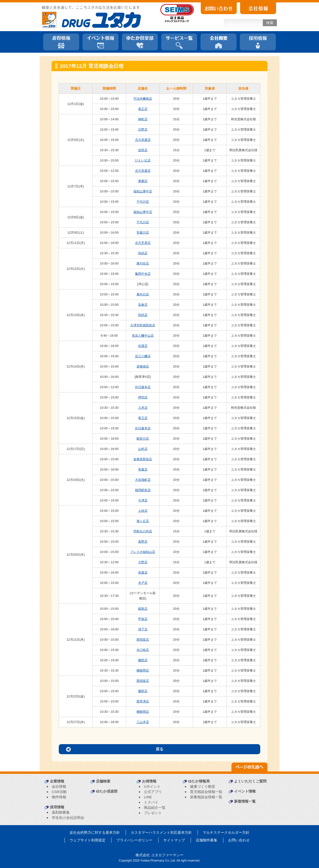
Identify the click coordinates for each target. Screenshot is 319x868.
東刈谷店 (143, 263)
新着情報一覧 (245, 801)
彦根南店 (143, 366)
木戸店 (143, 583)
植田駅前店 (143, 490)
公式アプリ (153, 792)
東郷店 (143, 181)
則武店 (143, 253)
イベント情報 (245, 791)
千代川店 (143, 202)
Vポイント (152, 786)
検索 (270, 23)
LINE (148, 797)
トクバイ (151, 802)
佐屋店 (143, 346)
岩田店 (143, 150)
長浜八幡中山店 (143, 336)
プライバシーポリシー (134, 840)
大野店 (143, 562)
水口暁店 (143, 650)
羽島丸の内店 (143, 531)
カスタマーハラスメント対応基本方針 (161, 832)
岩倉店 (143, 305)
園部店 (143, 660)
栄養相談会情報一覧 (206, 797)
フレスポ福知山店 (143, 552)
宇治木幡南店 (143, 99)
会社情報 (59, 786)
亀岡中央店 (143, 274)
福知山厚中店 (143, 191)
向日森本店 (143, 387)
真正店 (143, 109)
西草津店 (143, 701)
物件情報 (59, 797)
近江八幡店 (143, 356)
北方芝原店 (143, 243)
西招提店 (143, 640)
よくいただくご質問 (250, 781)
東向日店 (143, 294)
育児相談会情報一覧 (206, 792)
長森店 (143, 469)
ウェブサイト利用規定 (88, 840)
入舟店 (143, 408)
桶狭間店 (143, 670)
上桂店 (143, 511)
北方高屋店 (143, 140)
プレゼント (153, 813)
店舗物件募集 (207, 840)
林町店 (143, 119)
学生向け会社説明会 (68, 818)
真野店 (143, 542)
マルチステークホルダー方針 (226, 832)
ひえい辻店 (143, 160)
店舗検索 (103, 781)
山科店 (143, 449)
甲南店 (143, 619)
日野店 (143, 129)
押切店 (143, 397)
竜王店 (143, 418)
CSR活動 (59, 792)
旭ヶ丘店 (143, 521)
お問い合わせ (239, 840)
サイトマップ (174, 840)
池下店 (143, 629)
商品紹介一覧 (155, 808)
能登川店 (143, 439)
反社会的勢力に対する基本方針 (95, 832)
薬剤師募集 (61, 812)
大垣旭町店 (143, 480)
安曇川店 (143, 233)
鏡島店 (143, 609)
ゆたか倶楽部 (107, 791)
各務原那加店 (143, 459)
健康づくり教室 (203, 786)
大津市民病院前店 (143, 325)
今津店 (143, 500)
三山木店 (143, 722)
